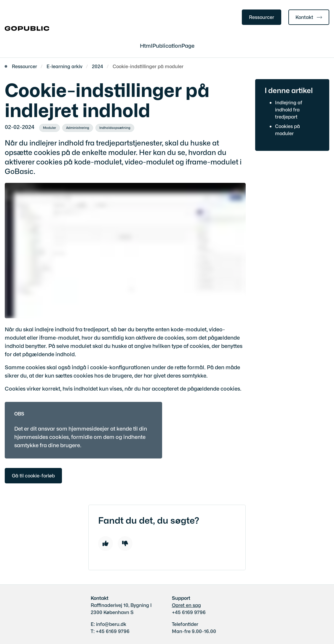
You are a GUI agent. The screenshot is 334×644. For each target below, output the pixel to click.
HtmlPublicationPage (167, 45)
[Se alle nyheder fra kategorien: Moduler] (49, 128)
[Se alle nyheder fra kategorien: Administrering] (78, 128)
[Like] (106, 544)
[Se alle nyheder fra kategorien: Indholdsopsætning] (115, 128)
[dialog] (125, 251)
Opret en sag (186, 605)
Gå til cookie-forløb (33, 475)
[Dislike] (125, 544)
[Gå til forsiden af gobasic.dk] (25, 29)
